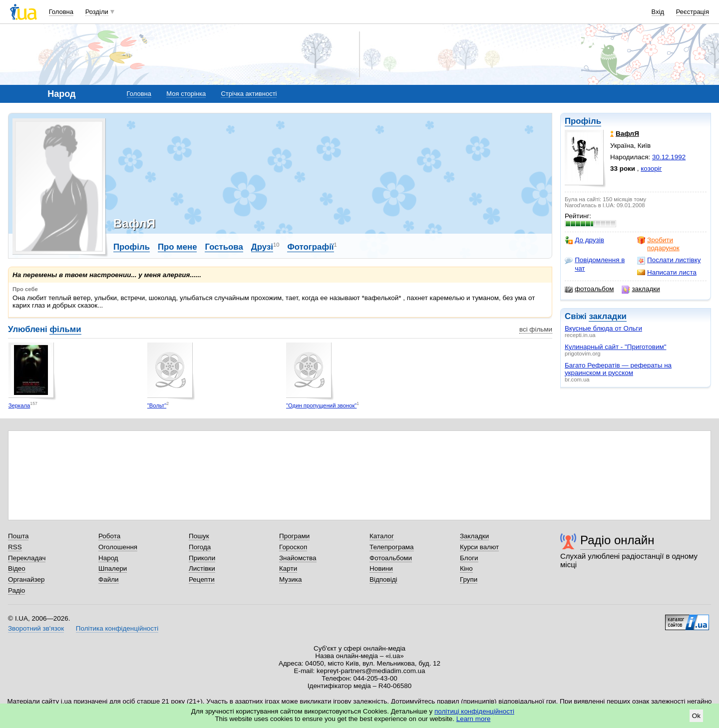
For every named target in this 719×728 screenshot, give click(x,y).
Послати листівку (669, 260)
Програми (294, 536)
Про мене (178, 247)
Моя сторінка (186, 94)
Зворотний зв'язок (36, 628)
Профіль (583, 121)
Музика (290, 579)
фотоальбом (589, 289)
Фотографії (310, 247)
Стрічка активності (249, 94)
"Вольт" (157, 405)
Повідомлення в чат (595, 264)
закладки (641, 289)
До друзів (584, 240)
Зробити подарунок (658, 244)
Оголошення (118, 547)
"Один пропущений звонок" (321, 405)
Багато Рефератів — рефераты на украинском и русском (618, 369)
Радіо (16, 590)
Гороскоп (293, 547)
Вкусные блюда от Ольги (603, 328)
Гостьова (224, 247)
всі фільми (536, 329)
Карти (288, 568)
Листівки (202, 568)
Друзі (262, 247)
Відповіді (383, 579)
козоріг (651, 169)
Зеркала (19, 405)
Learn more (474, 719)
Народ (108, 558)
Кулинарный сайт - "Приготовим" (615, 347)
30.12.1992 (669, 157)
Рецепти (202, 579)
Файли (109, 579)
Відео (17, 568)
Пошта (18, 536)
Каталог (382, 536)
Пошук (199, 536)
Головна (61, 12)
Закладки (474, 536)
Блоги (469, 558)
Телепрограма (392, 547)
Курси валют (479, 547)
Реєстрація (693, 12)
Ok (696, 716)
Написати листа (667, 273)
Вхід (658, 12)
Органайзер (26, 579)
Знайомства (298, 558)
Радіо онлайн (617, 540)
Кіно (466, 568)
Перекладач (27, 558)
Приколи (202, 558)
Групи (469, 579)
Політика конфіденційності (117, 628)
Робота (109, 536)
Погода (200, 547)
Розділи (97, 12)
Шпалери (113, 568)
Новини (381, 568)
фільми (65, 329)
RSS (15, 547)
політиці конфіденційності (474, 711)
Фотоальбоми (391, 558)
